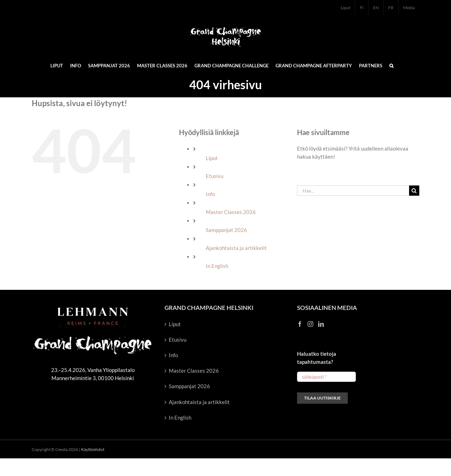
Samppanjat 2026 (226, 230)
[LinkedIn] (321, 324)
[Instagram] (310, 324)
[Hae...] (353, 191)
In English (217, 266)
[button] (391, 65)
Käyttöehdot (93, 449)
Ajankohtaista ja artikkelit (236, 248)
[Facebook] (300, 324)
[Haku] (414, 191)
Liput (212, 158)
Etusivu (215, 176)
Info (210, 194)
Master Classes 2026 (231, 212)
